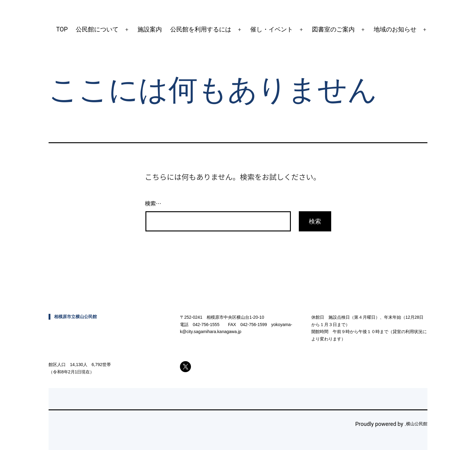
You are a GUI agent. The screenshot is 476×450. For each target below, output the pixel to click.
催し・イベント (272, 29)
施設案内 (150, 29)
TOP (62, 29)
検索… (153, 203)
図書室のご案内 (333, 29)
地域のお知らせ (395, 29)
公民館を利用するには (201, 29)
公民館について (97, 29)
